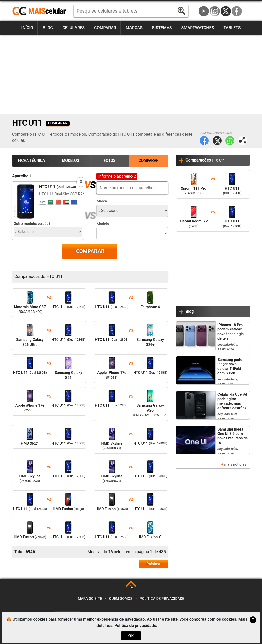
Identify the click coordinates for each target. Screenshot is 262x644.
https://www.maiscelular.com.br (41, 11)
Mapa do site (90, 599)
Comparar (105, 28)
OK (131, 636)
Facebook (237, 11)
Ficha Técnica (31, 161)
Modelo (103, 224)
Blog (48, 28)
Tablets (232, 28)
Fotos (110, 161)
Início (27, 28)
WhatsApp (230, 141)
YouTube (204, 11)
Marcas (134, 28)
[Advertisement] (131, 74)
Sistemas (162, 28)
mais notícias (235, 464)
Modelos (71, 161)
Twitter (217, 141)
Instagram (215, 11)
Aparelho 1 (22, 176)
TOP (131, 587)
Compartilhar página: (243, 141)
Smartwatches (198, 28)
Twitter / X (226, 11)
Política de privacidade (162, 599)
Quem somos (121, 599)
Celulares (74, 28)
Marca (102, 201)
